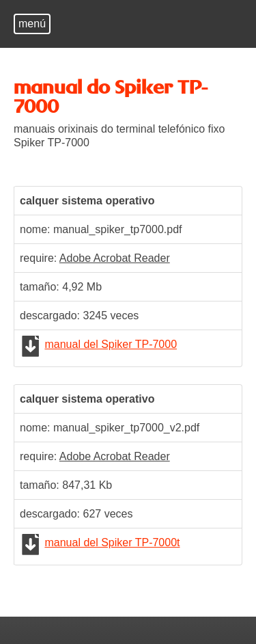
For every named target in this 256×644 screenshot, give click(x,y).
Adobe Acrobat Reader (115, 258)
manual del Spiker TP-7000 (111, 344)
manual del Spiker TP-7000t (112, 542)
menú (32, 24)
